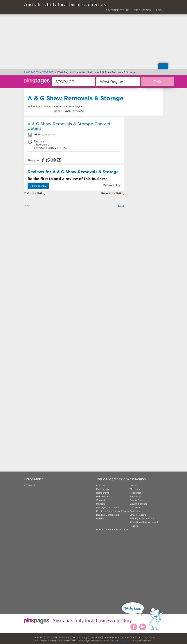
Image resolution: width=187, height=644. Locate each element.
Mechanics (135, 496)
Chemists (101, 500)
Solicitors (135, 511)
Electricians (103, 489)
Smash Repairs (138, 515)
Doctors (101, 485)
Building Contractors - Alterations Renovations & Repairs (144, 522)
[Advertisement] (74, 249)
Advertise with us (131, 637)
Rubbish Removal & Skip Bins (112, 529)
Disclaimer (95, 637)
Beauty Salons (137, 500)
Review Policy (111, 637)
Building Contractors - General (108, 517)
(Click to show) (49, 135)
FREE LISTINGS (142, 10)
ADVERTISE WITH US (118, 10)
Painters (101, 504)
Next (121, 206)
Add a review (38, 186)
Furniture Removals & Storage (113, 511)
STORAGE (29, 485)
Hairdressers (103, 496)
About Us (38, 637)
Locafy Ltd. (125, 640)
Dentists (134, 485)
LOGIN (160, 10)
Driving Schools (138, 504)
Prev (27, 206)
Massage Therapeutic (108, 507)
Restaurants (103, 493)
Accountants (137, 493)
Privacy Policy (80, 637)
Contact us (149, 637)
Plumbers (135, 489)
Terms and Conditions (57, 637)
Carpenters (136, 507)
